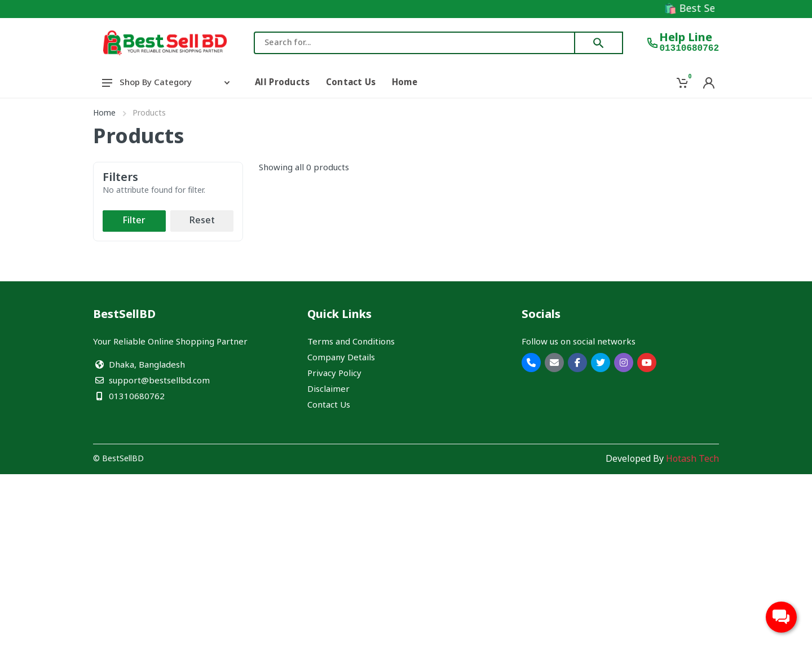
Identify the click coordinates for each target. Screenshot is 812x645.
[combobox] (414, 43)
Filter (134, 221)
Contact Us (329, 405)
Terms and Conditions (351, 342)
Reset (202, 221)
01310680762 (689, 48)
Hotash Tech (692, 460)
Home (104, 114)
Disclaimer (328, 390)
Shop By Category (166, 83)
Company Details (341, 358)
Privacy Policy (334, 374)
